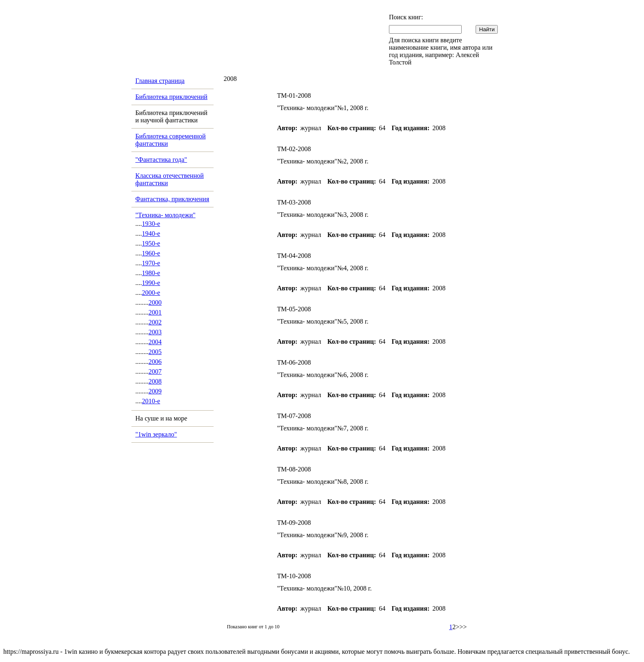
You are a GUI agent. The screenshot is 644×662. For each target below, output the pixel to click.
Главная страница (160, 81)
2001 (155, 312)
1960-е (151, 253)
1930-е (151, 224)
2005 (155, 352)
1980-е (151, 273)
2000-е (151, 293)
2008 (155, 381)
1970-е (151, 263)
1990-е (151, 283)
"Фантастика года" (161, 160)
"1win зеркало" (156, 434)
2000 (155, 302)
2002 (155, 322)
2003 (155, 332)
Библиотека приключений (172, 97)
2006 (155, 362)
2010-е (151, 401)
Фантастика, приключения (172, 199)
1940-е (151, 233)
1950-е (151, 243)
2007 (155, 371)
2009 (155, 391)
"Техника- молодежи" (166, 215)
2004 (155, 342)
